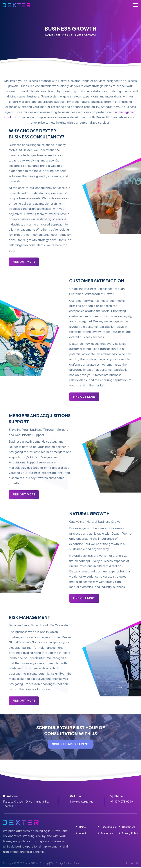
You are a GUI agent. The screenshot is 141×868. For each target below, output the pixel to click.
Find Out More (24, 262)
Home (49, 35)
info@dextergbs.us (82, 802)
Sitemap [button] (44, 863)
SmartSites (73, 863)
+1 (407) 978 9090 (122, 802)
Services (62, 35)
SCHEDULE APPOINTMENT (70, 744)
